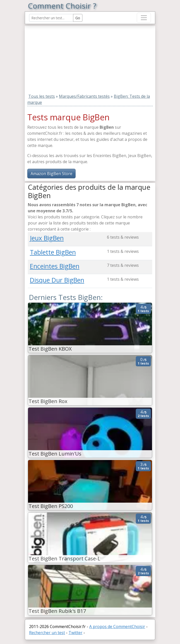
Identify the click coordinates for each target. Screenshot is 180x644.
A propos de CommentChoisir (117, 627)
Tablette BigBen (53, 252)
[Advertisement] (59, 58)
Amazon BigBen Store (51, 174)
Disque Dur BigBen (57, 280)
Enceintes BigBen (55, 266)
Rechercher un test (47, 633)
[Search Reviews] (51, 18)
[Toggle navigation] (144, 18)
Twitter (75, 633)
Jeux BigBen (47, 238)
